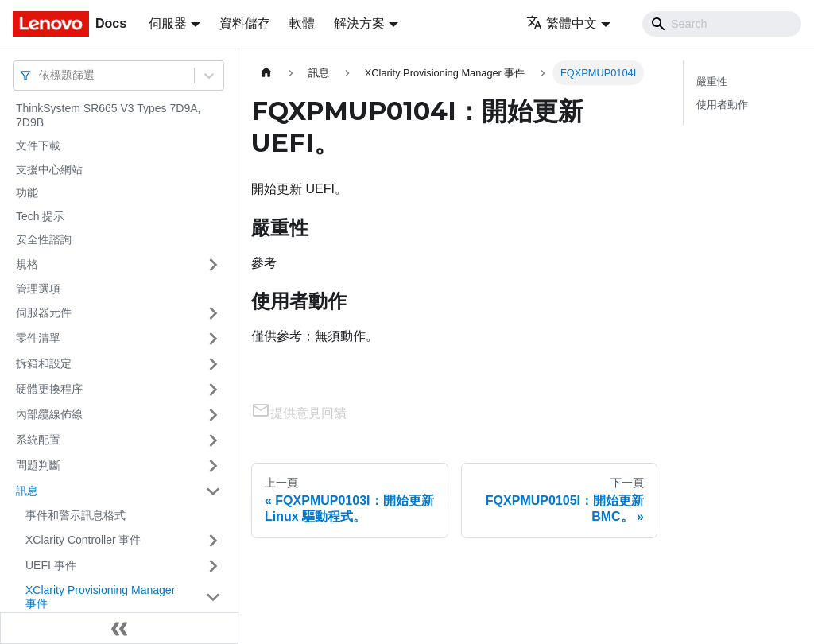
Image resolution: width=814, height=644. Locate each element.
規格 (27, 264)
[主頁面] (266, 73)
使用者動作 (722, 105)
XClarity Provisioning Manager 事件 (100, 597)
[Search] (722, 24)
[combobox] (41, 75)
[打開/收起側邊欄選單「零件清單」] (213, 339)
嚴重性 (712, 81)
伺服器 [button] (168, 23)
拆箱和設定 (44, 363)
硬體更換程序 (49, 389)
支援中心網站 (49, 169)
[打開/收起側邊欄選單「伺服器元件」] (213, 313)
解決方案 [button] (359, 23)
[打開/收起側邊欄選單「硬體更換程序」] (213, 390)
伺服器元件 (44, 312)
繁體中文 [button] (562, 23)
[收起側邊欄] (119, 628)
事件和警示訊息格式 (76, 515)
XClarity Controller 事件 (83, 540)
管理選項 (38, 289)
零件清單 (38, 338)
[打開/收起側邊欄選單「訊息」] (213, 491)
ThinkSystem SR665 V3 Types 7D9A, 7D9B (108, 115)
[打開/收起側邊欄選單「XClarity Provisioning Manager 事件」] (213, 597)
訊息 (27, 491)
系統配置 (38, 440)
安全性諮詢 (44, 239)
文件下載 (38, 145)
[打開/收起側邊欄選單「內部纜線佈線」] (213, 415)
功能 (27, 192)
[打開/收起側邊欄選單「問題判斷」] (213, 466)
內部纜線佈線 (49, 414)
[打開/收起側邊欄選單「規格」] (213, 265)
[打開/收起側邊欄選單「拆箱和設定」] (213, 364)
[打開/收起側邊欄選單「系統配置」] (213, 440)
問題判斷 (38, 465)
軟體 (302, 23)
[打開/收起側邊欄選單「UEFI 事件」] (213, 566)
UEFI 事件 (51, 565)
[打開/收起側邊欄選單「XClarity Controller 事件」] (213, 541)
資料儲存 (245, 23)
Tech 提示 (40, 216)
